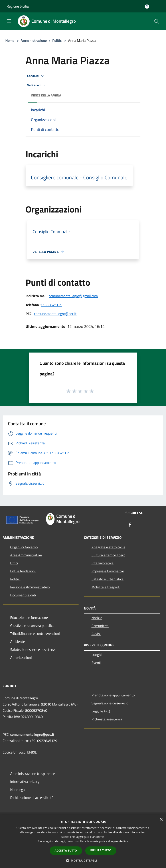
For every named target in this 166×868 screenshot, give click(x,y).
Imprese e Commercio (108, 571)
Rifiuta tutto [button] (101, 850)
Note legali (18, 790)
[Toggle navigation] (9, 21)
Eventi (96, 663)
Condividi (36, 76)
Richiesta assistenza (107, 719)
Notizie (97, 618)
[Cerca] (157, 21)
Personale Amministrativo (30, 587)
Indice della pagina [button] (46, 95)
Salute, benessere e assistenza (33, 649)
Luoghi (97, 655)
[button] (83, 860)
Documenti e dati (23, 595)
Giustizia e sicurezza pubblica (32, 625)
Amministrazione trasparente (32, 774)
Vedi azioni (37, 85)
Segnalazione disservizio (110, 703)
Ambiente (18, 641)
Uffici (14, 563)
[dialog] (83, 841)
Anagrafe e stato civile (108, 547)
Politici (57, 40)
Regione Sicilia (18, 6)
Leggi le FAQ (101, 711)
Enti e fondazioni (23, 571)
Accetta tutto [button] (66, 851)
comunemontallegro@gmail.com (73, 296)
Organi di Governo (24, 547)
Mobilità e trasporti (106, 587)
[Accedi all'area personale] (147, 7)
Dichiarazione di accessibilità (32, 798)
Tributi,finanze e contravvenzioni (35, 633)
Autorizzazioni (21, 658)
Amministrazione (34, 40)
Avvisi (96, 634)
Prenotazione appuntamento (113, 695)
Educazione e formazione (29, 617)
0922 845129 (52, 305)
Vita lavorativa (102, 563)
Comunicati (100, 626)
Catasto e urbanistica (107, 579)
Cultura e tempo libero (108, 555)
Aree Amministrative (26, 555)
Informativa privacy (25, 782)
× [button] (161, 820)
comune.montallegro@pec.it (55, 314)
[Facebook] (130, 525)
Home (10, 40)
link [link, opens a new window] (126, 841)
